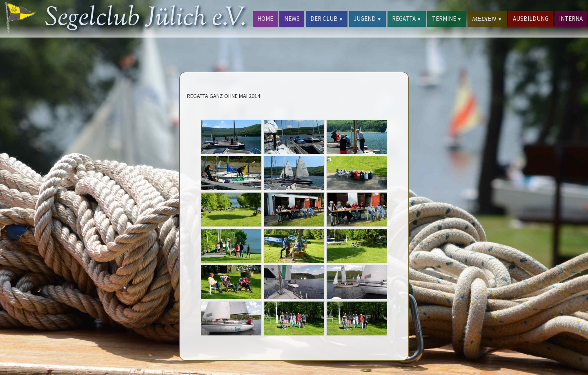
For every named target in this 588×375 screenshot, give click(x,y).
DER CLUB (327, 19)
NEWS (292, 19)
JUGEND (367, 19)
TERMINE (447, 19)
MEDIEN (487, 19)
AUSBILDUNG (531, 19)
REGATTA (406, 19)
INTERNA (571, 19)
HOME (265, 19)
